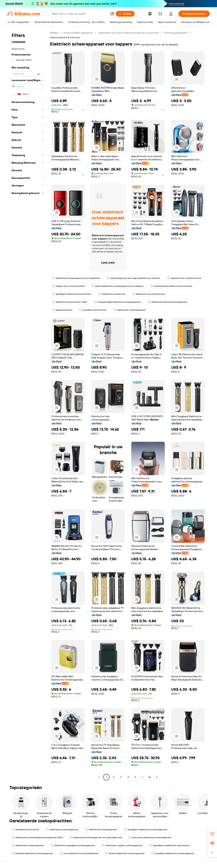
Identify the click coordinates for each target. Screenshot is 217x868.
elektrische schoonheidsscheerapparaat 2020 (37, 837)
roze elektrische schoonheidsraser (79, 853)
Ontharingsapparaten (176, 33)
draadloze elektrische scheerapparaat (173, 853)
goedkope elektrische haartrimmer (72, 294)
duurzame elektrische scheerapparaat (150, 837)
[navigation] (27, 405)
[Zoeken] (125, 14)
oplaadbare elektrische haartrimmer (170, 845)
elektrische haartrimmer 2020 (70, 302)
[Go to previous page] (99, 777)
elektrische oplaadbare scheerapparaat (73, 845)
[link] (212, 834)
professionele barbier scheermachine (171, 286)
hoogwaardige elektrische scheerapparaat (117, 302)
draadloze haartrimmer (93, 310)
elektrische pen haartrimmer (149, 294)
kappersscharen (62, 310)
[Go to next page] (157, 777)
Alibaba (54, 33)
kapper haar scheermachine (68, 286)
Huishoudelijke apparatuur (78, 33)
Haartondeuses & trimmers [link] (65, 37)
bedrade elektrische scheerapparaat (32, 853)
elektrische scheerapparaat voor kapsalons (76, 278)
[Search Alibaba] (79, 14)
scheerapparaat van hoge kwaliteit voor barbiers (133, 278)
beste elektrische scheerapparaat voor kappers (118, 286)
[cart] (161, 14)
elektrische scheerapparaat (130, 310)
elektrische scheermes (112, 294)
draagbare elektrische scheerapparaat (145, 830)
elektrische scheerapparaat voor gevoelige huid (96, 837)
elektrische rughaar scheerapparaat (122, 845)
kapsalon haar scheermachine (184, 278)
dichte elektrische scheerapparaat (125, 853)
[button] (112, 14)
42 (150, 777)
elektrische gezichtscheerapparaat (168, 302)
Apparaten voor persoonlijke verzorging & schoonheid (128, 33)
